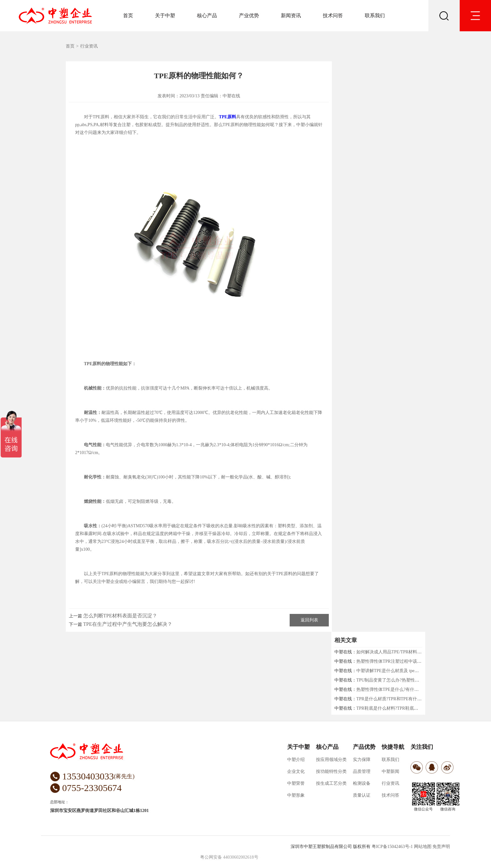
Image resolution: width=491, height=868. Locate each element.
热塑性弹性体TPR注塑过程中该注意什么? (396, 661)
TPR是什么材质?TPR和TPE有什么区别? (394, 699)
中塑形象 (296, 795)
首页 (128, 15)
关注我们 (422, 747)
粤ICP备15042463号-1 (392, 847)
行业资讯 (89, 46)
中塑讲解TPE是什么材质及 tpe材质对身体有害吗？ (405, 671)
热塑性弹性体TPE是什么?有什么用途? (393, 689)
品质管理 (362, 771)
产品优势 (364, 747)
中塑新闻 (390, 771)
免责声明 (441, 847)
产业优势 (249, 15)
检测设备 (362, 783)
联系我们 (375, 15)
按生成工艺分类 (331, 783)
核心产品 (207, 15)
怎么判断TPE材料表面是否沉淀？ (120, 616)
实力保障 (362, 760)
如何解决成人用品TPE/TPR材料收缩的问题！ (400, 652)
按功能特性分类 (331, 771)
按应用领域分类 (331, 760)
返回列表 (309, 620)
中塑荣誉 (296, 783)
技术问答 (333, 15)
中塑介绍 (296, 760)
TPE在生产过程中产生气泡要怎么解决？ (128, 624)
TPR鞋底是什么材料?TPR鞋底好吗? (390, 708)
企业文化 (296, 771)
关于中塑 (165, 15)
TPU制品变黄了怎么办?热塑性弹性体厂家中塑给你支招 (410, 680)
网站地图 (423, 847)
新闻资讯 (291, 15)
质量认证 (362, 795)
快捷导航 (393, 747)
